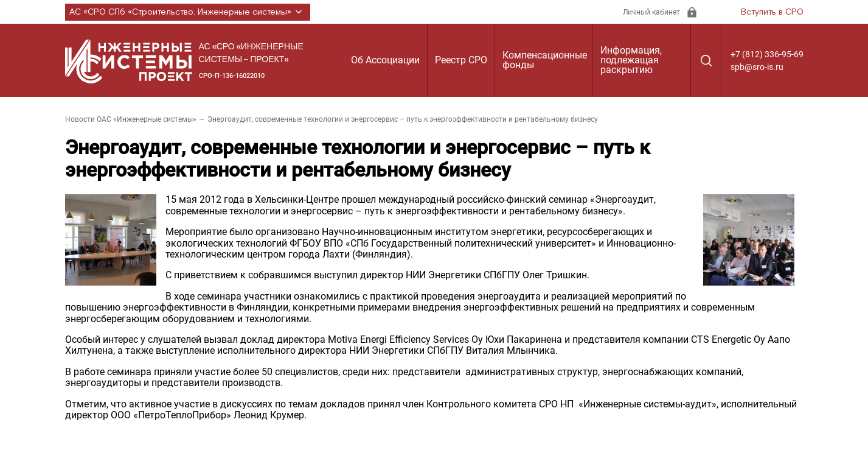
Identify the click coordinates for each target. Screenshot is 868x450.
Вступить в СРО (772, 12)
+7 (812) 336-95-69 (767, 54)
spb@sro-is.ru (757, 67)
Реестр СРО (461, 60)
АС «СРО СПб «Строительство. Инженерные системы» (188, 12)
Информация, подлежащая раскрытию (631, 60)
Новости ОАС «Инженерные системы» (131, 119)
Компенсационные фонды (545, 60)
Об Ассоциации (385, 60)
